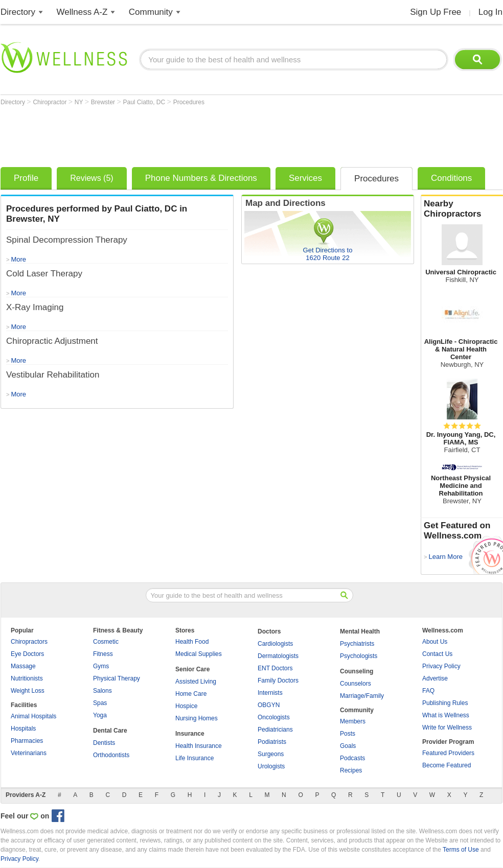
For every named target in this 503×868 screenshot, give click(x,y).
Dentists (104, 743)
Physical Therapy (117, 678)
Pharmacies (27, 741)
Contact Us (437, 654)
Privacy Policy (441, 666)
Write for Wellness (447, 728)
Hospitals (23, 729)
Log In (490, 12)
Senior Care (192, 669)
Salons (102, 691)
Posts (348, 734)
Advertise (435, 678)
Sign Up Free (436, 12)
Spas (100, 703)
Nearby (462, 209)
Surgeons (271, 754)
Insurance (190, 734)
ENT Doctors (275, 668)
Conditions (451, 178)
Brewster (104, 102)
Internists (270, 693)
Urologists (271, 766)
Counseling (357, 671)
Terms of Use (461, 850)
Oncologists (274, 717)
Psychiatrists (357, 644)
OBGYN (269, 705)
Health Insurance (199, 746)
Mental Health (360, 631)
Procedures (189, 102)
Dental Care (110, 731)
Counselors (356, 684)
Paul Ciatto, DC (145, 102)
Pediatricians (275, 730)
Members (353, 721)
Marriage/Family (362, 696)
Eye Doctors (27, 654)
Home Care (191, 694)
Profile (26, 178)
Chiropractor (50, 102)
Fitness (103, 654)
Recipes (351, 770)
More (18, 394)
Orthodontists (111, 755)
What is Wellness (446, 715)
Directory (18, 12)
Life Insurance (195, 758)
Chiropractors (29, 642)
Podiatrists (272, 742)
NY (80, 102)
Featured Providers (448, 753)
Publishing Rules (445, 703)
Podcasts (352, 758)
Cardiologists (275, 644)
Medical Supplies (199, 654)
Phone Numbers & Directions (201, 178)
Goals (348, 746)
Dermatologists (278, 656)
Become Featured (447, 765)
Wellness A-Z (82, 12)
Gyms (101, 666)
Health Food (192, 642)
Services (305, 178)
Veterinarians (29, 753)
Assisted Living (196, 682)
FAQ (428, 691)
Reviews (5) (92, 178)
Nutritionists (27, 678)
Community (151, 12)
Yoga (100, 715)
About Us (435, 642)
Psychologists (359, 656)
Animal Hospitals (33, 716)
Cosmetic (106, 642)
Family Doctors (278, 681)
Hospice (186, 706)
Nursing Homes (197, 718)
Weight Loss (28, 691)
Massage (23, 666)
